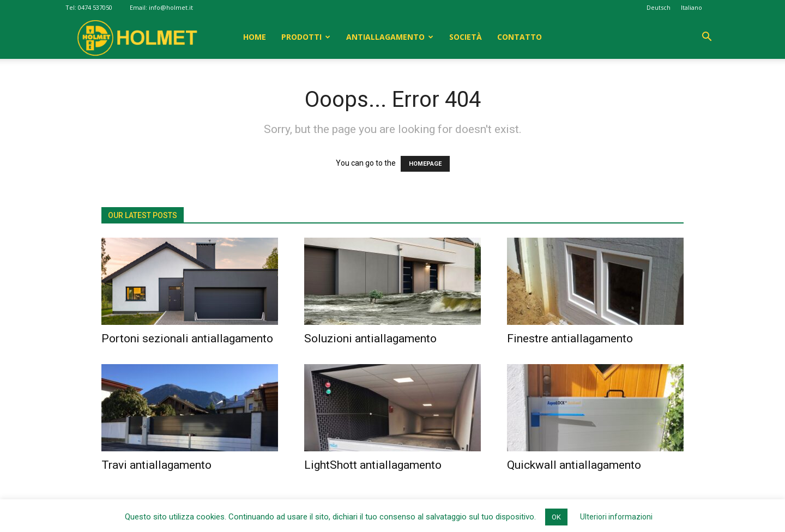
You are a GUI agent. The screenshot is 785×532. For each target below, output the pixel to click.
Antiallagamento (385, 37)
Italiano (692, 7)
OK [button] (556, 517)
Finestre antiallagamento (570, 338)
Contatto (520, 37)
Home (255, 37)
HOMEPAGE (425, 164)
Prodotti (301, 37)
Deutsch (659, 7)
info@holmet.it (171, 7)
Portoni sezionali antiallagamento (187, 338)
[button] (706, 38)
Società (466, 37)
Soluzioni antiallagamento (370, 338)
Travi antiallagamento (156, 465)
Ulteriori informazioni (616, 517)
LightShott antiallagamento (373, 465)
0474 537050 (95, 7)
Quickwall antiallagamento (574, 465)
